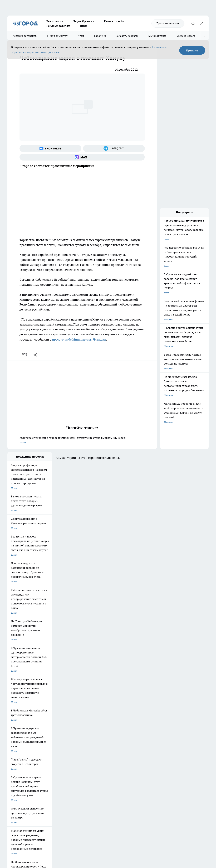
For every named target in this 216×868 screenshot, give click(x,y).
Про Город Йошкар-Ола (78, 729)
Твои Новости (44, 729)
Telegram (12, 754)
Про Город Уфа (104, 734)
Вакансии (100, 36)
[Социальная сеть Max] (82, 157)
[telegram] (37, 355)
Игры (84, 26)
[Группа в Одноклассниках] (167, 735)
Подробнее (116, 813)
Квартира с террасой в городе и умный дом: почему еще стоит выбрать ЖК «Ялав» (82, 440)
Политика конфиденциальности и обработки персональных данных (40, 818)
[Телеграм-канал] (114, 148)
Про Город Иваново (135, 729)
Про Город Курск (45, 734)
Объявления (13, 758)
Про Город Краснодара (78, 741)
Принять (192, 50)
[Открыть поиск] (193, 23)
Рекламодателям (58, 26)
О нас (54, 754)
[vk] (25, 355)
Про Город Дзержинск (18, 741)
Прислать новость (168, 23)
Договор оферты (59, 758)
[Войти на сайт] (202, 23)
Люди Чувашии (84, 21)
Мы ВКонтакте (157, 36)
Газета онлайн (114, 21)
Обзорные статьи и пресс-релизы (111, 758)
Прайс (10, 763)
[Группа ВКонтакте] (50, 148)
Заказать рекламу (127, 36)
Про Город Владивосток (49, 741)
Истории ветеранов (24, 36)
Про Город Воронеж (106, 729)
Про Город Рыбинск (76, 734)
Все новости (55, 21)
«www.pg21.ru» (31, 770)
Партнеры (99, 763)
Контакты (99, 754)
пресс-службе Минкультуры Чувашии (79, 339)
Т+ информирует (57, 36)
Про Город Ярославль (18, 734)
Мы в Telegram (186, 36)
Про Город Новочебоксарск (21, 729)
